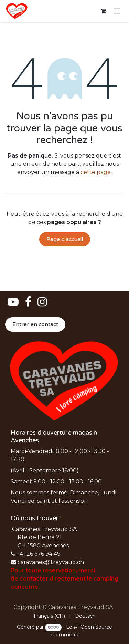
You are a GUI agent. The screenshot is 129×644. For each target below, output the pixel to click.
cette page (96, 172)
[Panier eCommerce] (103, 11)
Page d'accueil (65, 239)
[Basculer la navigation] (117, 11)
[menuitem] (49, 616)
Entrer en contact (35, 324)
